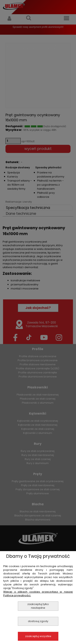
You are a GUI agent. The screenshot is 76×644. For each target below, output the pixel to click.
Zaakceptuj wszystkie (38, 636)
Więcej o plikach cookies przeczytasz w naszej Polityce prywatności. (38, 594)
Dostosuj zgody (38, 621)
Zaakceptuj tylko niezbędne (38, 606)
